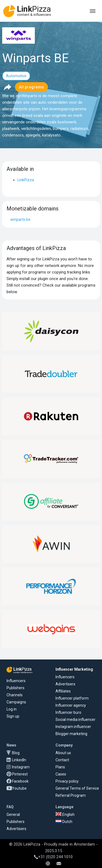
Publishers (16, 688)
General (13, 815)
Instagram (21, 767)
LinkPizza (26, 180)
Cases (61, 774)
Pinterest (20, 774)
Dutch (64, 822)
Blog (16, 753)
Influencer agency (71, 705)
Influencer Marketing (74, 669)
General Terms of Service (77, 788)
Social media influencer (75, 720)
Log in (12, 709)
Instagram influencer (73, 727)
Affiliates (63, 691)
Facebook (20, 781)
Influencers (16, 681)
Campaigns (16, 702)
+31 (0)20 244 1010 (53, 857)
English (65, 815)
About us (63, 753)
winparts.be (20, 219)
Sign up (13, 716)
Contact (62, 760)
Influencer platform (72, 698)
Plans (60, 767)
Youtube (19, 788)
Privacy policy (67, 781)
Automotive (16, 76)
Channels (15, 695)
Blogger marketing (71, 734)
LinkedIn (19, 760)
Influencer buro (68, 712)
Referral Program (71, 795)
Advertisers (65, 684)
